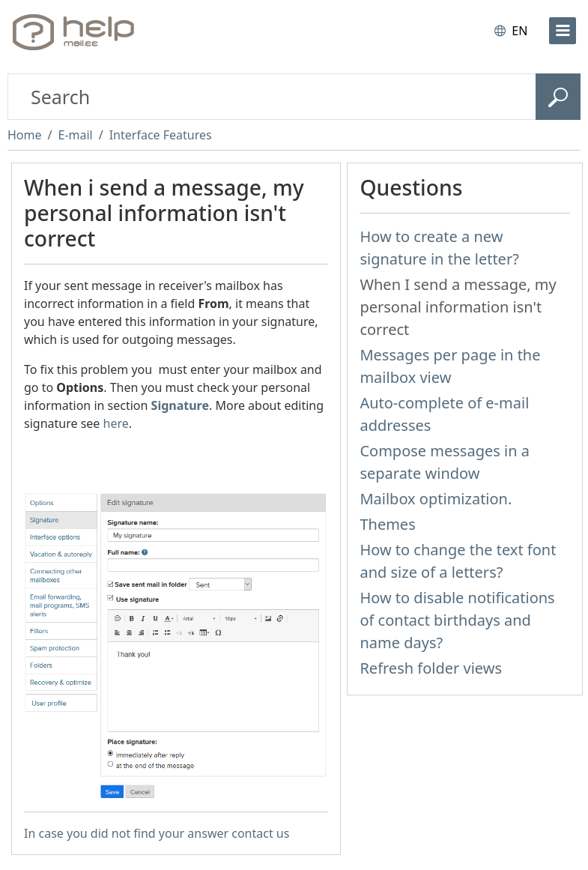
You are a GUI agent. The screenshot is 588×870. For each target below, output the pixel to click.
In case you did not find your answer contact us (157, 833)
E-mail (75, 135)
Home (25, 135)
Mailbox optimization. (436, 499)
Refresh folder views (431, 668)
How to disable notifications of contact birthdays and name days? (457, 620)
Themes (387, 524)
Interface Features (161, 135)
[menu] (563, 31)
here (116, 423)
